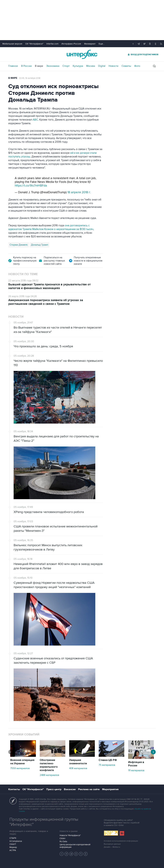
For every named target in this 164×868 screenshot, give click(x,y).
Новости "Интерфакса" (70, 835)
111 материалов (136, 770)
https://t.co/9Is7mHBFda (31, 186)
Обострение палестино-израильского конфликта (49, 765)
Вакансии (70, 789)
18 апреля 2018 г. (79, 192)
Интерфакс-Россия (71, 44)
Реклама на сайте (89, 789)
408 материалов (78, 768)
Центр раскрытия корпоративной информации (75, 846)
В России (26, 66)
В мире (39, 66)
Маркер (13, 847)
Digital (102, 66)
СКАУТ (13, 844)
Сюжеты (126, 66)
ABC (35, 120)
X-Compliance (16, 841)
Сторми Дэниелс (19, 245)
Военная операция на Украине (22, 762)
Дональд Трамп (39, 245)
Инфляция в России (136, 764)
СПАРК (13, 838)
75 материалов (107, 765)
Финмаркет (90, 44)
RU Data (63, 842)
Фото (137, 66)
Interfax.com (52, 44)
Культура (78, 66)
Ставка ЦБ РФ (108, 760)
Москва (91, 66)
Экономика (53, 66)
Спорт (66, 66)
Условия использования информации (121, 841)
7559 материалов (20, 768)
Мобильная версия (12, 44)
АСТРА (13, 850)
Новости (113, 66)
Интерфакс (82, 54)
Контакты (14, 789)
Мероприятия (110, 789)
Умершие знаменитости (78, 762)
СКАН (62, 838)
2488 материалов (49, 775)
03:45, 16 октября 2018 (30, 78)
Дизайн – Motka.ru (112, 847)
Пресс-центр (54, 789)
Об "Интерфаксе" (34, 44)
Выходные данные (112, 844)
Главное (13, 66)
